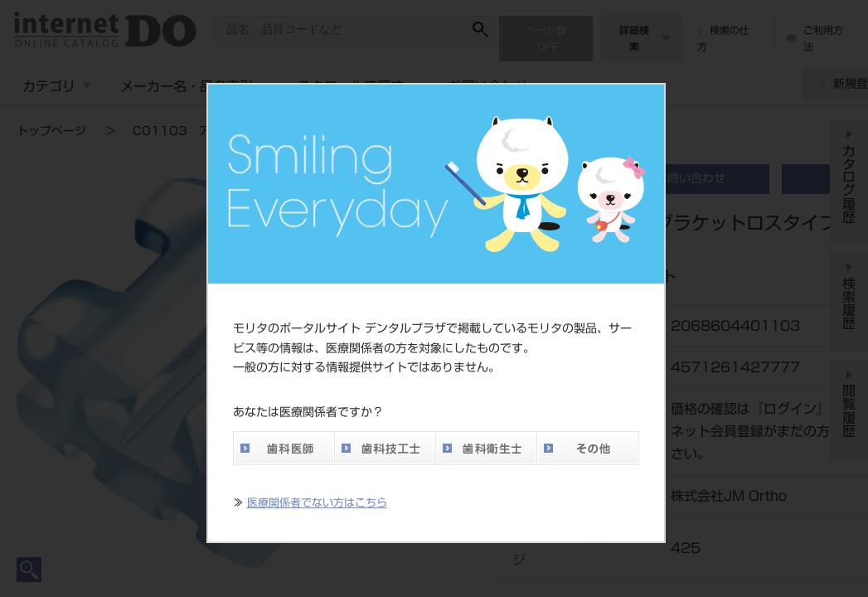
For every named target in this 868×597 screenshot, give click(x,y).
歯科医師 (284, 448)
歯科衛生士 (486, 448)
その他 (588, 448)
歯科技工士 (385, 448)
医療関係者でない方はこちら (317, 503)
